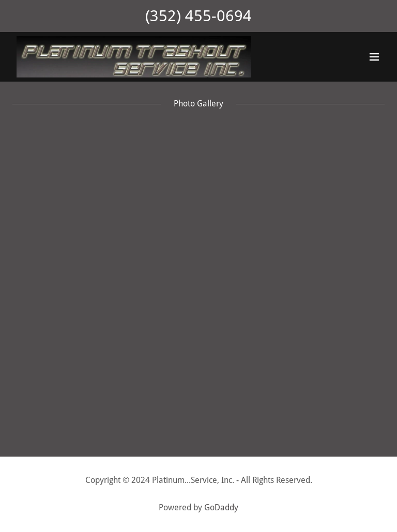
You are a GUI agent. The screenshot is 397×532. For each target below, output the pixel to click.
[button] (374, 57)
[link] (134, 57)
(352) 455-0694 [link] (198, 16)
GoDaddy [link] (221, 507)
